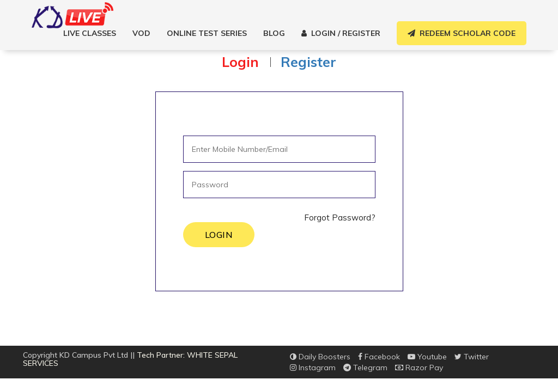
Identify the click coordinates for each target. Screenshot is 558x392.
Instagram (313, 367)
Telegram (365, 367)
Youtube (427, 357)
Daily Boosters (320, 357)
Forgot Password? (340, 218)
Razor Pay (419, 367)
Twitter (472, 357)
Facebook (379, 357)
